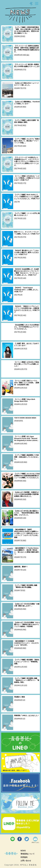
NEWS (23, 851)
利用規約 (24, 857)
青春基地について (28, 854)
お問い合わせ (26, 861)
